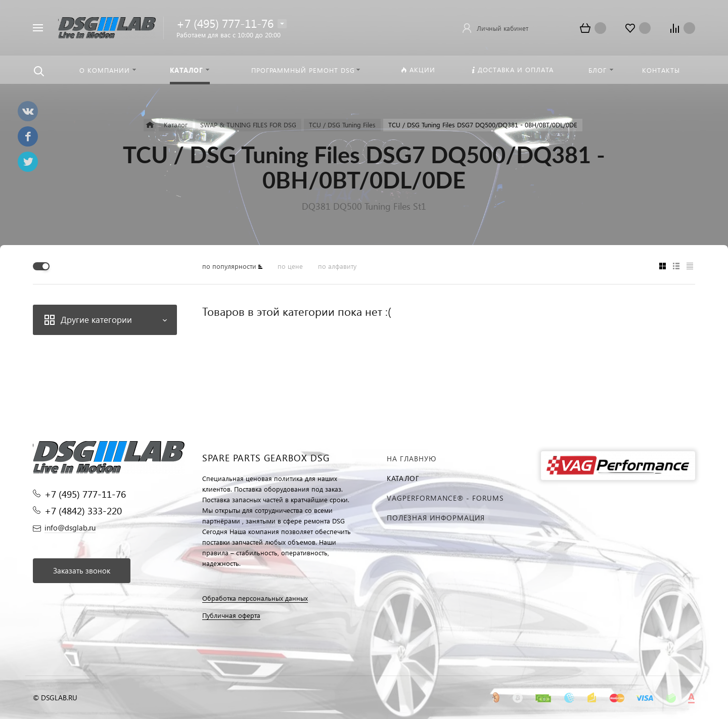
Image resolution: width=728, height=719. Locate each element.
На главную (412, 459)
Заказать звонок (82, 570)
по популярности (229, 266)
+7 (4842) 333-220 (83, 511)
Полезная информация (436, 518)
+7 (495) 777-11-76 (225, 23)
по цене (290, 266)
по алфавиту (337, 266)
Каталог (403, 478)
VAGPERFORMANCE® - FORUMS (445, 498)
